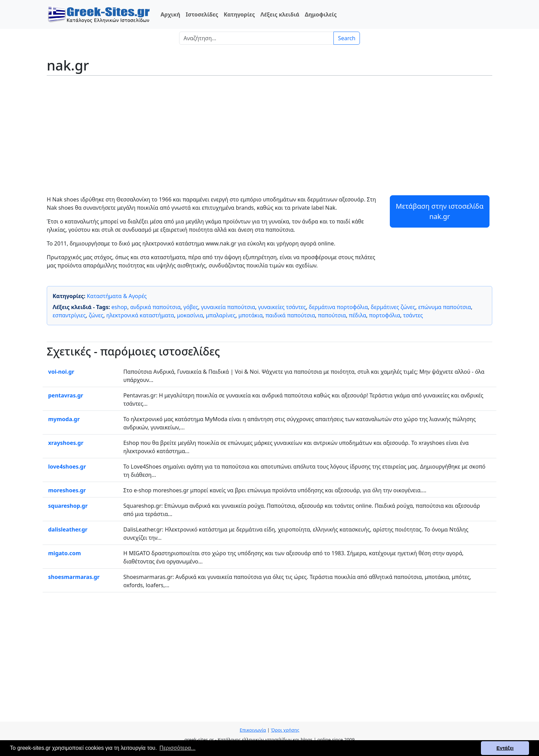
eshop (119, 307)
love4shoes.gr (67, 467)
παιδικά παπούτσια (290, 315)
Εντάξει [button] (505, 748)
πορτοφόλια (385, 315)
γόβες (191, 307)
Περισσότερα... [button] (178, 748)
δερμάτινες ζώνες (393, 307)
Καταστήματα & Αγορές (117, 296)
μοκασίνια (190, 315)
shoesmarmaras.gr (74, 577)
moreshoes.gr (67, 490)
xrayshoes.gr (66, 443)
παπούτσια (332, 315)
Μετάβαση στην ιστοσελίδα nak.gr (439, 211)
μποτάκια (250, 315)
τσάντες (413, 315)
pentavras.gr (66, 395)
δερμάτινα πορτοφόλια (338, 307)
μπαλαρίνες (221, 315)
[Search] (256, 38)
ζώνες (96, 315)
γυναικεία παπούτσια (228, 307)
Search (347, 38)
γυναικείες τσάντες (282, 307)
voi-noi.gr (61, 372)
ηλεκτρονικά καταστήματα (140, 315)
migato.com (64, 553)
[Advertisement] (269, 131)
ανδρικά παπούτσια (155, 307)
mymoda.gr (64, 419)
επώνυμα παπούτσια (444, 307)
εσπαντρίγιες (69, 315)
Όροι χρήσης (285, 730)
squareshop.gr (68, 506)
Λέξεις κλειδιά (280, 14)
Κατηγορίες (239, 14)
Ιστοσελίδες (202, 14)
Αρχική (170, 14)
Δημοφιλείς (321, 14)
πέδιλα (357, 315)
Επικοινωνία (253, 730)
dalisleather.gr (68, 529)
